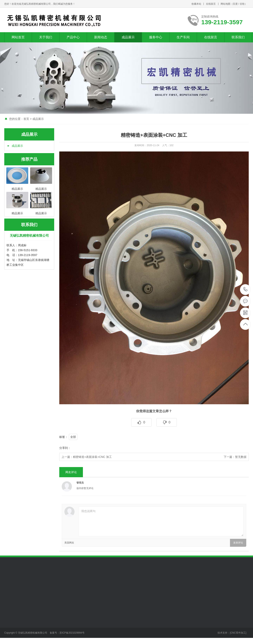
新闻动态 (101, 37)
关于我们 (46, 37)
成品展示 (128, 37)
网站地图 (225, 4)
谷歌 (242, 4)
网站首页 (18, 37)
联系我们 (238, 37)
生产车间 (183, 37)
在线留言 (211, 4)
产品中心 (73, 37)
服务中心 (156, 37)
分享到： (65, 448)
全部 (73, 437)
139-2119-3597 (246, 290)
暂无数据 (241, 457)
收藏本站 (196, 4)
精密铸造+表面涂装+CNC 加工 (92, 457)
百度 (235, 4)
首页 (26, 119)
